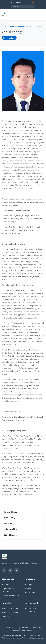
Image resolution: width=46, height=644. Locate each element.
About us (5, 584)
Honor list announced (18, 26)
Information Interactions (23, 631)
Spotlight (29, 584)
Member (5, 616)
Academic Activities (10, 612)
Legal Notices (22, 628)
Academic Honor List (10, 608)
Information (30, 592)
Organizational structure (8, 590)
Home (4, 26)
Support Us (31, 2)
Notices (28, 588)
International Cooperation (30, 610)
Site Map (9, 628)
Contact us (20, 2)
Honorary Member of (11, 595)
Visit (13, 2)
